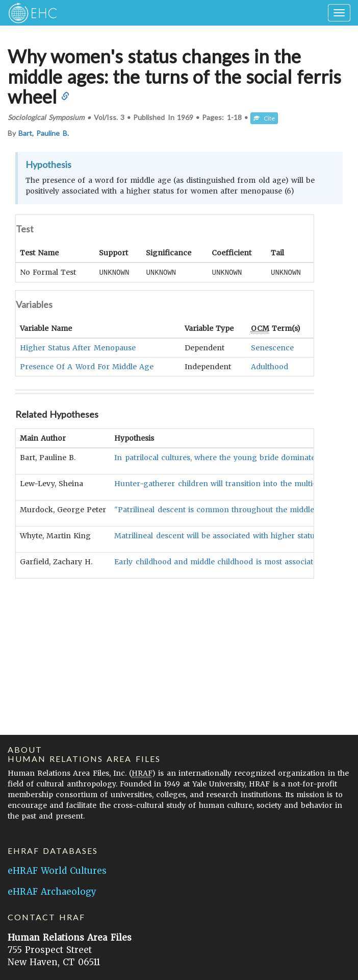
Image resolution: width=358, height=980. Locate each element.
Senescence (272, 347)
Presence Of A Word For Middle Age (87, 366)
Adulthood (270, 366)
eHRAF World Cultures (57, 871)
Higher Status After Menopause (78, 347)
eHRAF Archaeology (52, 892)
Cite (264, 118)
